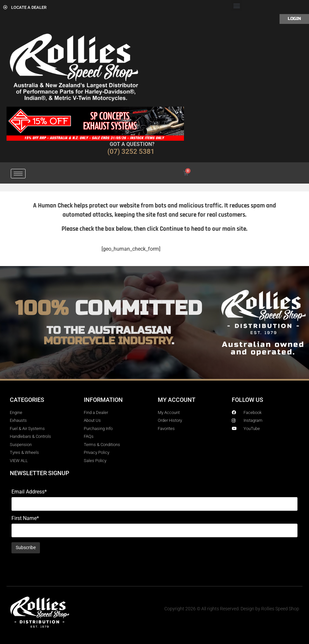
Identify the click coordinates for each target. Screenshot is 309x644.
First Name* (25, 518)
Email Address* (29, 492)
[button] (237, 5)
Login (294, 19)
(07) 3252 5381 (131, 152)
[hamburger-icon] (18, 174)
